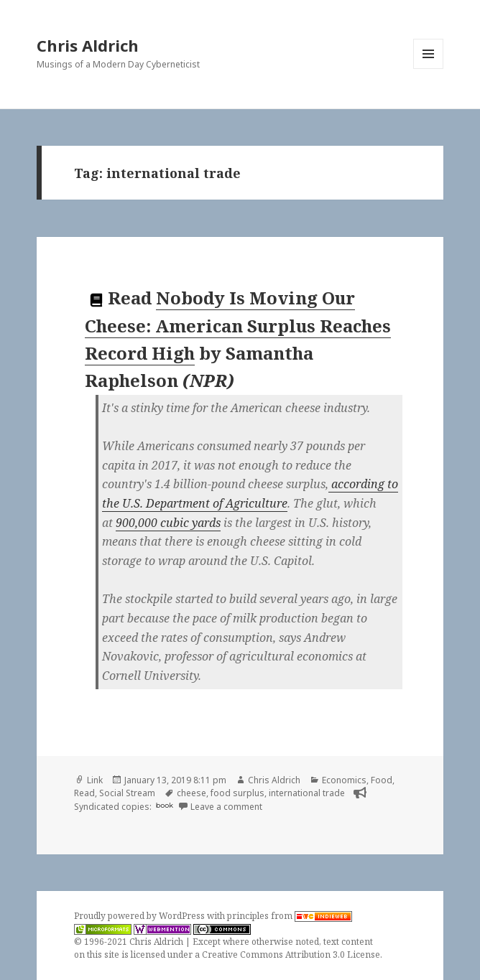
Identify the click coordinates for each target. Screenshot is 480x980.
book (165, 805)
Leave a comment (226, 807)
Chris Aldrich (88, 45)
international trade (307, 793)
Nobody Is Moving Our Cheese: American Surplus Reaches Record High (238, 325)
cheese (191, 793)
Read (84, 793)
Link (95, 780)
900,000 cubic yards (168, 523)
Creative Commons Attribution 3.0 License (291, 955)
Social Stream (127, 793)
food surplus (237, 793)
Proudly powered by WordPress (140, 916)
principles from (290, 916)
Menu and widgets (429, 69)
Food (382, 780)
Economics (344, 780)
